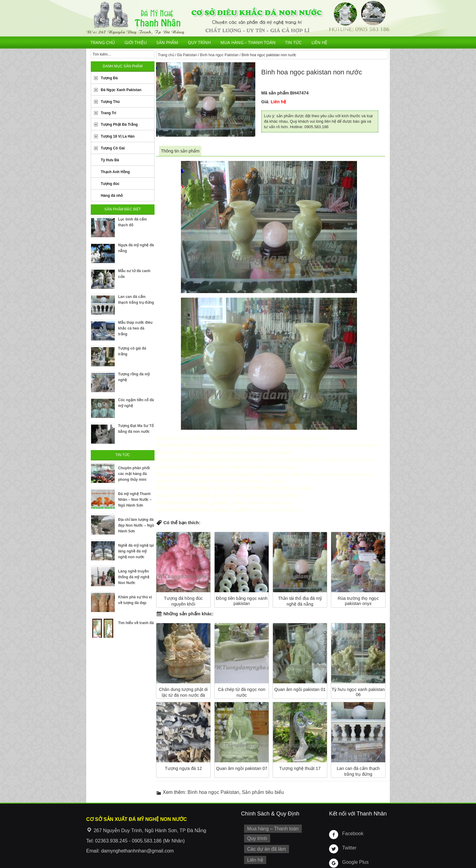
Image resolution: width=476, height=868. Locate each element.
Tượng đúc (110, 184)
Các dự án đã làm (265, 834)
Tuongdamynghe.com (119, 865)
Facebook (352, 820)
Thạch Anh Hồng (115, 172)
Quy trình (199, 42)
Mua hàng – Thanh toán (248, 42)
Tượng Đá (109, 78)
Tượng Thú (110, 102)
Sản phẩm (167, 42)
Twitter (348, 834)
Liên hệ (319, 42)
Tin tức (293, 42)
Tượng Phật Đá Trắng (119, 125)
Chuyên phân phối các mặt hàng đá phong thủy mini (134, 474)
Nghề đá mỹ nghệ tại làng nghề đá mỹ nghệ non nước (136, 551)
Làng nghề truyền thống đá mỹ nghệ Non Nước (134, 577)
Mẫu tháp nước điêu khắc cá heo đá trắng (135, 328)
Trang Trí (109, 113)
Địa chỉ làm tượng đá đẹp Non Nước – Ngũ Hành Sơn (136, 525)
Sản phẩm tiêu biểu (263, 779)
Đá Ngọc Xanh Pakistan (121, 90)
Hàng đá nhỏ (112, 196)
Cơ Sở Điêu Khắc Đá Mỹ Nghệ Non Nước (238, 18)
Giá (265, 102)
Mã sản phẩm (275, 93)
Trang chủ (103, 42)
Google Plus (354, 848)
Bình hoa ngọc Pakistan (219, 55)
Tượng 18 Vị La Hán (118, 136)
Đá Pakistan (187, 55)
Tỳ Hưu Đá (110, 160)
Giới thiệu (136, 42)
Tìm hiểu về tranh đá (136, 623)
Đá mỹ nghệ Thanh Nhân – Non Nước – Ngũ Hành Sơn (135, 500)
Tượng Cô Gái (113, 148)
